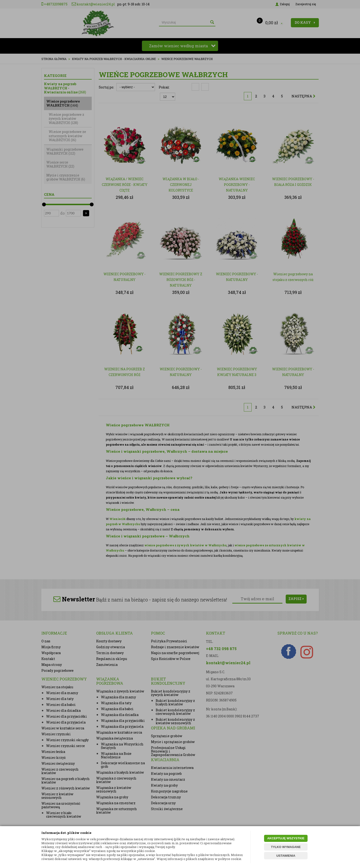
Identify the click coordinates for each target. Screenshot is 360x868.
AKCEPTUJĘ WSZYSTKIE (286, 838)
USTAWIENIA (286, 856)
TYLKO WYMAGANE (286, 847)
